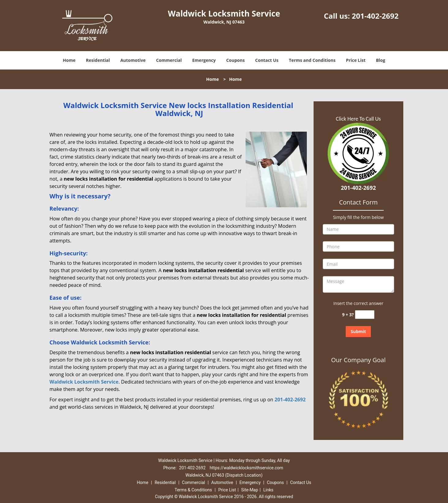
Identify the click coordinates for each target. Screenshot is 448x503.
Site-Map (250, 490)
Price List (356, 60)
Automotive (133, 60)
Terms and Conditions (312, 60)
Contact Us (267, 60)
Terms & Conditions (193, 490)
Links (268, 490)
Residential (98, 60)
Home (69, 60)
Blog (381, 60)
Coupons (235, 60)
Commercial (169, 60)
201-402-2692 (375, 16)
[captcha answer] (365, 315)
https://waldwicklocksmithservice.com (247, 468)
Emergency (204, 60)
